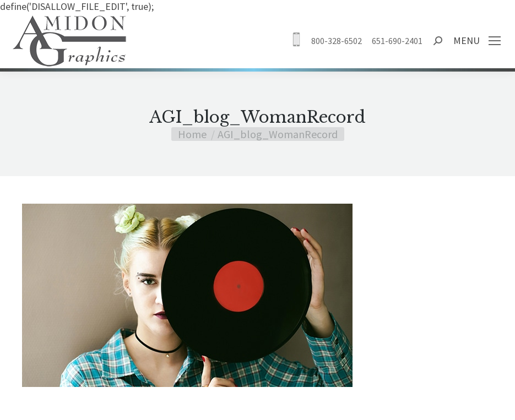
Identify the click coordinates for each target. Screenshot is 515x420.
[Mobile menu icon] (495, 41)
